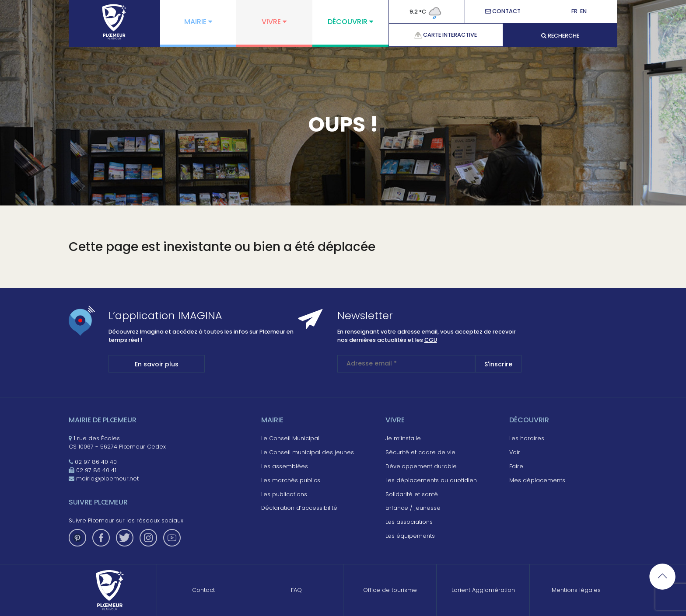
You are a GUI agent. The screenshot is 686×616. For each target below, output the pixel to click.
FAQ (296, 590)
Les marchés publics (291, 480)
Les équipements (410, 536)
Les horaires (527, 438)
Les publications (284, 494)
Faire (516, 466)
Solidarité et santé (412, 494)
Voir (515, 452)
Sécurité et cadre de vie (420, 452)
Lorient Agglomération (483, 590)
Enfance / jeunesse (413, 508)
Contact (503, 12)
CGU (431, 340)
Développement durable (421, 466)
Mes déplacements (537, 480)
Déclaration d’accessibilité (299, 508)
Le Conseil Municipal (290, 438)
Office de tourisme (390, 590)
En (583, 12)
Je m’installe (403, 438)
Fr (574, 12)
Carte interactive (446, 35)
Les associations (409, 522)
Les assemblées (285, 466)
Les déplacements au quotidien (431, 480)
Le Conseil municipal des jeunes (308, 452)
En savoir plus (157, 364)
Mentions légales (576, 590)
